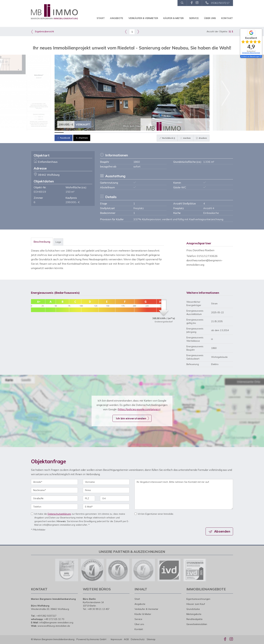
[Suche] (182, 3)
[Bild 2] (68, 132)
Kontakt (227, 18)
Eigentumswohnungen (198, 599)
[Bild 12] (159, 132)
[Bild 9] (132, 132)
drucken (201, 138)
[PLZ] (89, 498)
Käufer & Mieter (174, 18)
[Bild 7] (114, 132)
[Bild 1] (59, 132)
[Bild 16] (196, 132)
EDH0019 (40, 192)
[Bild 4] (86, 132)
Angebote (117, 18)
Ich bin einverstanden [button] (131, 418)
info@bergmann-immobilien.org (56, 622)
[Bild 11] (150, 132)
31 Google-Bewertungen (251, 53)
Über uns (210, 18)
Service (194, 18)
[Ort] (115, 498)
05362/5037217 (220, 3)
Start (101, 18)
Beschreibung (42, 242)
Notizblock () (167, 138)
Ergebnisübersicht (42, 32)
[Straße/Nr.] (54, 498)
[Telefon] (54, 507)
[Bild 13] (168, 132)
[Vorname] (106, 482)
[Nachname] (54, 490)
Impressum (116, 639)
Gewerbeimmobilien (197, 624)
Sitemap (151, 639)
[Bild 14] (177, 132)
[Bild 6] (105, 132)
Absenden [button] (222, 531)
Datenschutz (138, 639)
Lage (58, 242)
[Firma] (106, 490)
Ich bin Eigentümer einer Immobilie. (154, 514)
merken (185, 138)
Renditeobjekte (194, 619)
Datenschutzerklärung (59, 514)
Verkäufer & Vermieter (143, 18)
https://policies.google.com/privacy (139, 409)
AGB (126, 639)
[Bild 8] (123, 132)
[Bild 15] (187, 132)
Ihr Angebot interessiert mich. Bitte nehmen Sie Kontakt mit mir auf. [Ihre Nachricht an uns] (184, 494)
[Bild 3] (77, 132)
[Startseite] (54, 12)
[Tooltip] (260, 56)
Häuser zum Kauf (196, 604)
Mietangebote (194, 614)
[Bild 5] (95, 132)
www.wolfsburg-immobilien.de (54, 626)
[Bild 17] (205, 132)
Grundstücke (193, 609)
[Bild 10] (141, 132)
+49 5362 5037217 (46, 616)
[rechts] (138, 32)
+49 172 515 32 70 (54, 619)
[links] (126, 32)
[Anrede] (54, 482)
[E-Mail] (106, 507)
